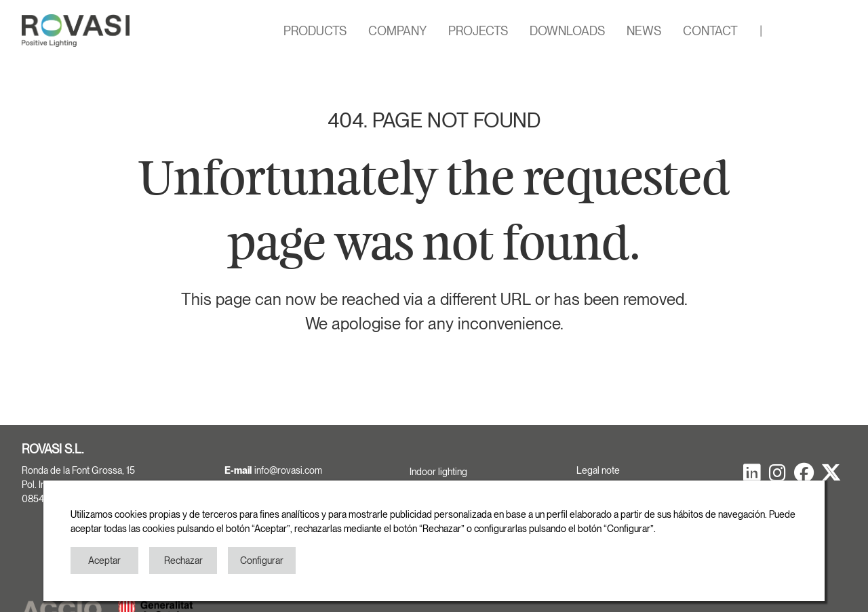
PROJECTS (478, 31)
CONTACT (710, 31)
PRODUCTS (315, 31)
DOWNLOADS (567, 31)
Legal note (598, 470)
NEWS (644, 31)
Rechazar (183, 560)
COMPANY (397, 31)
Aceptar (104, 560)
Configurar (262, 560)
